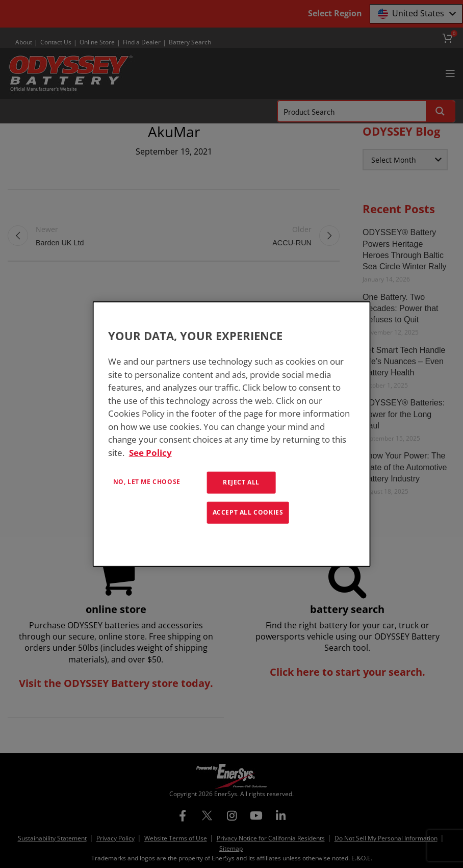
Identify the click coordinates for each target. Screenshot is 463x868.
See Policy (150, 452)
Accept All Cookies (248, 512)
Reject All (241, 482)
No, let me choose (147, 482)
